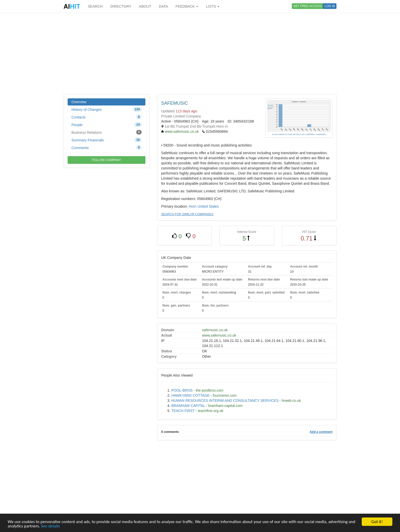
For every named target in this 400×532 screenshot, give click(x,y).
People (107, 125)
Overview (79, 102)
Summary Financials (107, 140)
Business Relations (107, 132)
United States (208, 206)
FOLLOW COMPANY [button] (106, 160)
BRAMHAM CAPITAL (188, 406)
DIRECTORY (121, 6)
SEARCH (95, 6)
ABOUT (145, 6)
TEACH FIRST (183, 411)
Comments (107, 148)
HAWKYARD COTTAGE (191, 395)
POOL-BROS (182, 390)
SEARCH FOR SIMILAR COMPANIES (187, 214)
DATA (163, 6)
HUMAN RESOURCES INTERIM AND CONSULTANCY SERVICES (225, 401)
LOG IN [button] (330, 6)
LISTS (213, 6)
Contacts (107, 117)
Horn (193, 206)
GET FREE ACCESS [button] (308, 6)
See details (51, 526)
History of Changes (107, 109)
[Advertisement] (200, 54)
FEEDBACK (187, 6)
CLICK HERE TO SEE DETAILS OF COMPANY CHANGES (299, 134)
